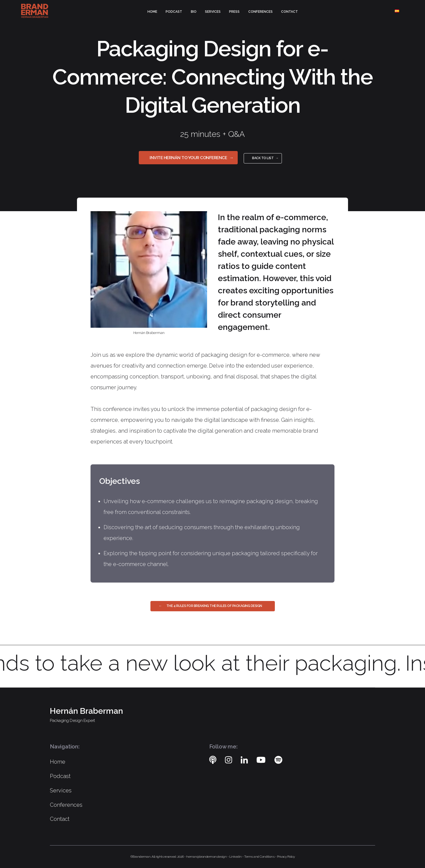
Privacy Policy (286, 857)
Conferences (260, 12)
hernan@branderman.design (207, 857)
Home (152, 12)
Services (213, 12)
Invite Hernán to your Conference (189, 158)
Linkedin (236, 857)
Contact (289, 12)
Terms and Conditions (260, 857)
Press (234, 12)
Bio (194, 12)
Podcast (174, 12)
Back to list (263, 158)
